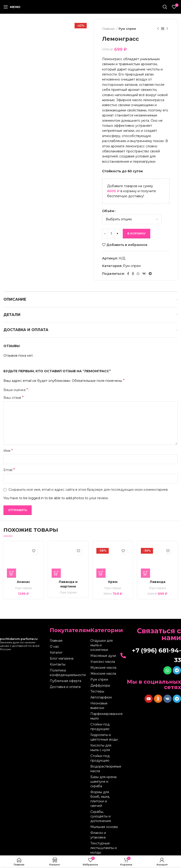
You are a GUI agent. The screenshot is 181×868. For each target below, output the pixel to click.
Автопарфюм (101, 697)
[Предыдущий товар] (158, 29)
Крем (113, 582)
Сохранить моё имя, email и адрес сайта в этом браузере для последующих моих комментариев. (88, 490)
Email (9, 470)
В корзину (136, 233)
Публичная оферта (65, 681)
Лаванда (158, 582)
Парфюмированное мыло (105, 716)
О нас (54, 647)
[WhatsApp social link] (138, 274)
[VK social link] (144, 274)
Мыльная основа (104, 827)
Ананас (23, 582)
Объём (108, 211)
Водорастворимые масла (105, 769)
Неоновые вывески (99, 706)
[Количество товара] (111, 234)
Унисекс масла (103, 662)
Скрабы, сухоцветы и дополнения (101, 816)
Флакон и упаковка (98, 835)
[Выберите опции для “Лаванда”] (145, 573)
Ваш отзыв (14, 398)
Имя (8, 451)
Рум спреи (127, 29)
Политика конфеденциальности (68, 673)
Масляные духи (103, 656)
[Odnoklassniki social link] (133, 274)
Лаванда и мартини (68, 584)
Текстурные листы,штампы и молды (104, 848)
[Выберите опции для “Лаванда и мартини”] (56, 573)
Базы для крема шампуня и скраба (103, 782)
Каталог (56, 652)
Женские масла (103, 674)
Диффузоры (100, 685)
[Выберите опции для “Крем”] (101, 573)
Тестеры (97, 691)
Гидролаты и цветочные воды (104, 737)
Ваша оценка (16, 390)
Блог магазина (62, 658)
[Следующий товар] (167, 29)
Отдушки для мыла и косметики (102, 645)
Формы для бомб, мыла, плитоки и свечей (100, 799)
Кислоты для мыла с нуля (101, 748)
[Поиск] (165, 7)
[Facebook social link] (128, 274)
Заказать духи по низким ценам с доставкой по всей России (20, 644)
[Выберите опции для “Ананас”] (11, 573)
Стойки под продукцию (100, 727)
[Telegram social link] (150, 274)
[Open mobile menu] (12, 7)
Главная (109, 29)
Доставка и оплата (65, 687)
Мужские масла (103, 668)
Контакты (58, 664)
